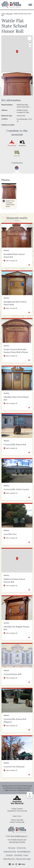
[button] (30, 5)
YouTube (20, 864)
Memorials (9, 14)
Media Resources (9, 859)
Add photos (22, 146)
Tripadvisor (13, 864)
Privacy (26, 855)
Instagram (16, 864)
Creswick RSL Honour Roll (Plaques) (15, 720)
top (30, 796)
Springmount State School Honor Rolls (15, 303)
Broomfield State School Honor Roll (14, 256)
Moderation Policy (10, 851)
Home (3, 14)
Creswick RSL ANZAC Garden (16, 489)
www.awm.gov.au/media (17, 842)
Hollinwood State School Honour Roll (14, 580)
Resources (12, 848)
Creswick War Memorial (14, 767)
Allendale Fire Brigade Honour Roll (17, 628)
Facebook (10, 864)
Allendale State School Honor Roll (16, 398)
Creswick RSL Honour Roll (15, 444)
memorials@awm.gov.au (19, 836)
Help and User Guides (23, 859)
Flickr (24, 864)
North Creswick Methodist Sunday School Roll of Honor (16, 351)
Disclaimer (10, 855)
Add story (17, 156)
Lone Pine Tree (10, 534)
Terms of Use (21, 848)
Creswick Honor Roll (13, 674)
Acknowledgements (24, 851)
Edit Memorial (12, 146)
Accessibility (18, 855)
